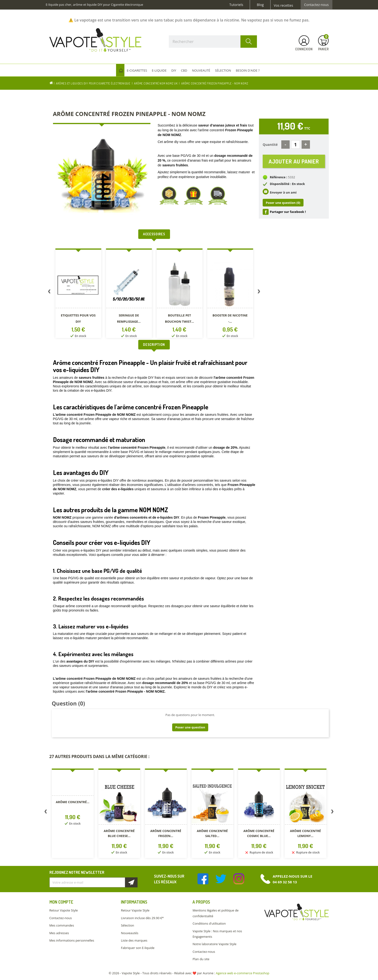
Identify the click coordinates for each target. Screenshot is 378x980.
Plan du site (201, 959)
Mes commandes (62, 925)
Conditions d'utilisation (209, 923)
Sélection (127, 925)
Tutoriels (236, 5)
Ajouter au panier (294, 161)
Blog (260, 5)
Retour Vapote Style (64, 910)
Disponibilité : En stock (287, 184)
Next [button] (259, 292)
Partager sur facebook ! (288, 212)
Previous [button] (49, 292)
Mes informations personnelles (72, 940)
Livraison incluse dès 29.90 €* (142, 918)
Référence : (279, 177)
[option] (78, 294)
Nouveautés (130, 933)
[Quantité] (295, 145)
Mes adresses (59, 933)
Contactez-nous (317, 5)
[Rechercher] (213, 42)
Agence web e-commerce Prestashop (243, 973)
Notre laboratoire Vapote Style (214, 944)
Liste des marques (134, 940)
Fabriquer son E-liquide (138, 948)
